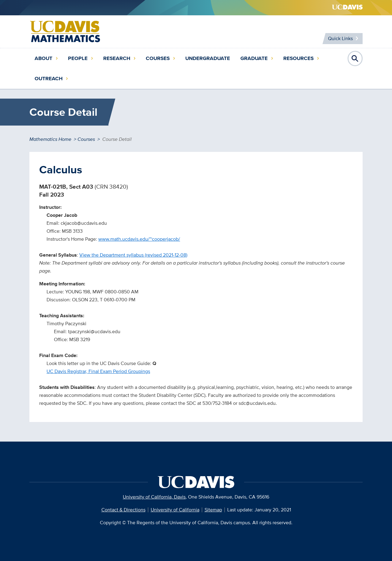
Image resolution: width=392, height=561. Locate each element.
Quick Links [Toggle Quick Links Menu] (340, 38)
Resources (298, 58)
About (43, 58)
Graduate (254, 58)
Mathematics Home (50, 139)
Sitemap (213, 510)
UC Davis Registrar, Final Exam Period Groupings (98, 371)
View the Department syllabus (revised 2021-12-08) (133, 255)
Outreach (49, 79)
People (78, 58)
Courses (158, 58)
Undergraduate (208, 58)
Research (117, 58)
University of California (175, 510)
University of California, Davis (154, 497)
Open (355, 58)
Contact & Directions (123, 510)
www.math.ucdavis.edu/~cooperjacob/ (139, 239)
